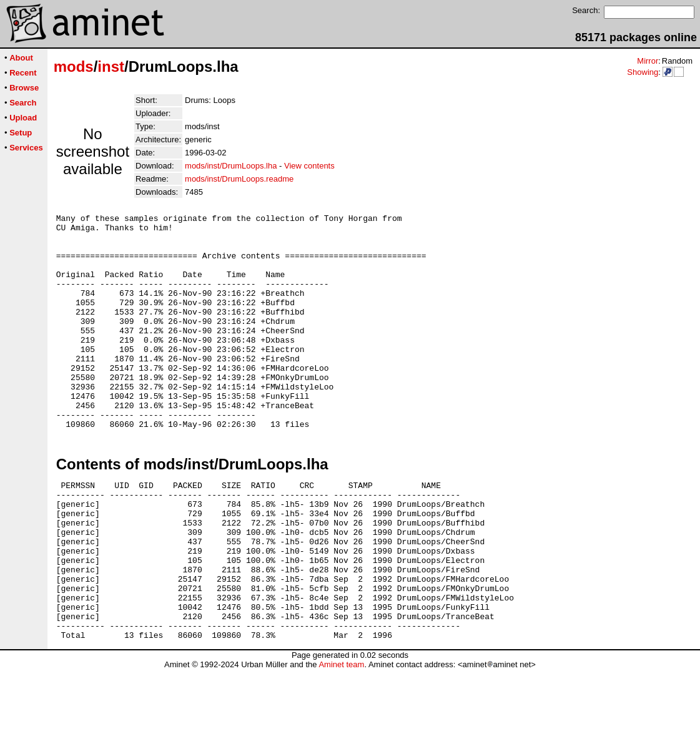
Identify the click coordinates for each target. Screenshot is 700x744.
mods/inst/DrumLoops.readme (239, 179)
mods (74, 66)
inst (111, 66)
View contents (309, 166)
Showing (643, 72)
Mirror (648, 61)
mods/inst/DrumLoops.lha (231, 166)
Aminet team (341, 739)
